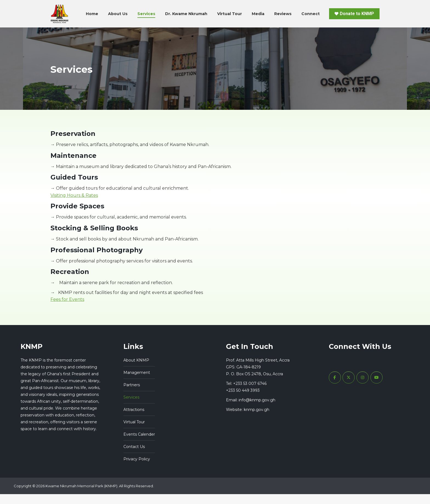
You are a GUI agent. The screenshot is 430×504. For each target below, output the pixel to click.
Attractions (134, 419)
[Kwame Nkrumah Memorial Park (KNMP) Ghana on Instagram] (363, 387)
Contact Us (134, 457)
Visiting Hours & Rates (74, 205)
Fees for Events (67, 309)
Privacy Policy (137, 469)
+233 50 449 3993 (243, 400)
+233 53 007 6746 (186, 5)
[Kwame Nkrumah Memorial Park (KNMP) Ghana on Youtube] (377, 387)
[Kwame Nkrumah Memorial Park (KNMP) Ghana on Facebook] (335, 387)
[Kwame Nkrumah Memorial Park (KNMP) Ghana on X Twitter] (349, 387)
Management (137, 382)
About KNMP (136, 370)
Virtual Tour (134, 432)
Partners (132, 395)
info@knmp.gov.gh (257, 410)
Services (131, 407)
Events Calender (139, 444)
